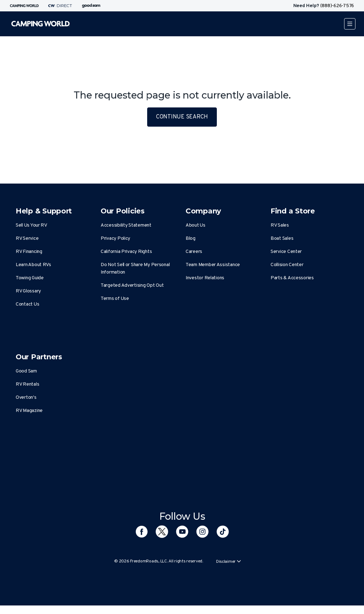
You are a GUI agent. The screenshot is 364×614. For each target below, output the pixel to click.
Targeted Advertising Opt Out (132, 285)
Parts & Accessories (292, 278)
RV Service (27, 239)
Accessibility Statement (126, 225)
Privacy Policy (115, 239)
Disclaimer (229, 562)
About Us (196, 225)
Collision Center (287, 265)
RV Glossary (28, 291)
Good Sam (26, 371)
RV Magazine (29, 411)
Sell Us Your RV (31, 225)
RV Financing (29, 252)
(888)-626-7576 (337, 6)
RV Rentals (27, 384)
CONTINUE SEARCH (182, 117)
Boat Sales (282, 239)
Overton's (26, 398)
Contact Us (27, 304)
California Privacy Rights (126, 252)
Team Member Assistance (213, 265)
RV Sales (280, 225)
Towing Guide (30, 278)
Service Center (286, 252)
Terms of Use (115, 299)
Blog (191, 239)
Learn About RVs (33, 265)
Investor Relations (205, 278)
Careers (194, 252)
